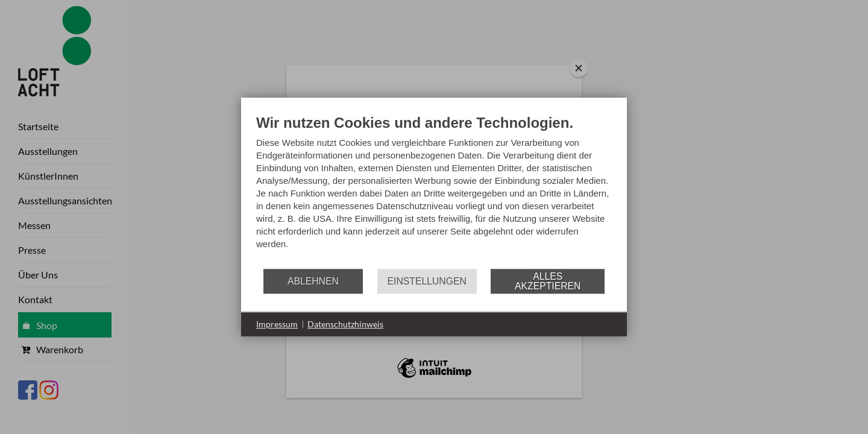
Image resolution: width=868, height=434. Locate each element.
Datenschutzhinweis (345, 324)
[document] (434, 191)
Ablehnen (313, 281)
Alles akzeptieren (548, 281)
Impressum (277, 324)
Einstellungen (427, 281)
